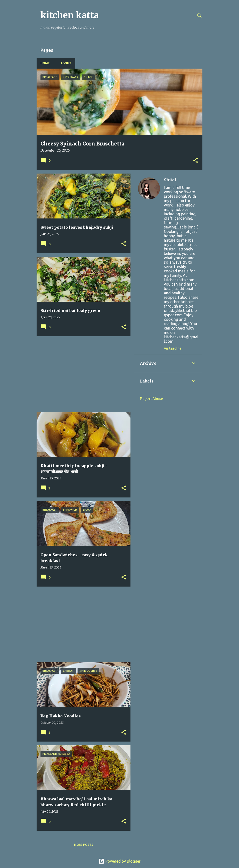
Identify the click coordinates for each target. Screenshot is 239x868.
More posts (84, 845)
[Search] (199, 16)
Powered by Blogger (119, 861)
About (66, 63)
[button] (196, 161)
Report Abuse (151, 399)
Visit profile (173, 348)
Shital (170, 180)
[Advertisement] (82, 374)
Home (45, 63)
